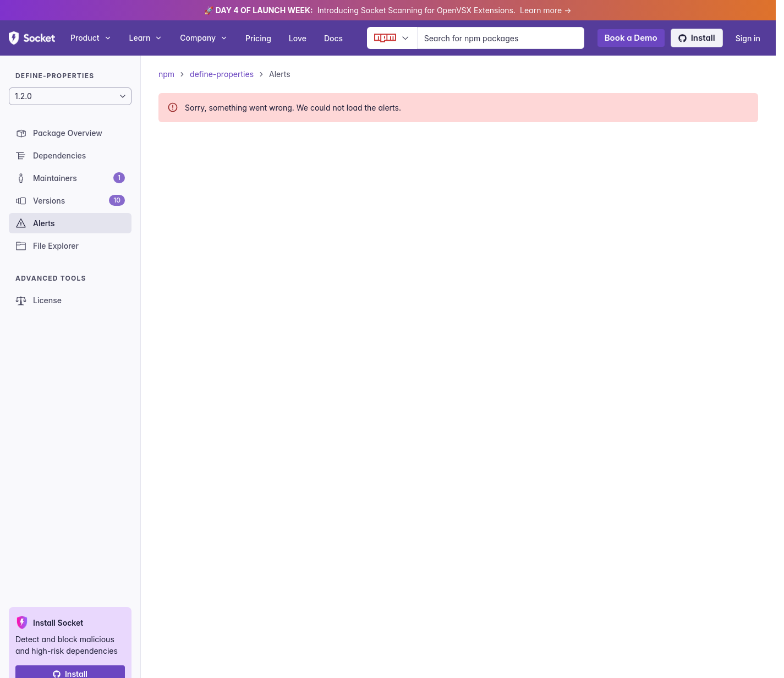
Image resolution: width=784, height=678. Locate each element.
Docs (333, 38)
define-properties (222, 74)
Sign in (748, 38)
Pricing (258, 38)
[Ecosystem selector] (392, 38)
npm (166, 74)
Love (298, 38)
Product (91, 38)
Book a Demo (631, 38)
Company (204, 38)
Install (697, 38)
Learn (146, 38)
